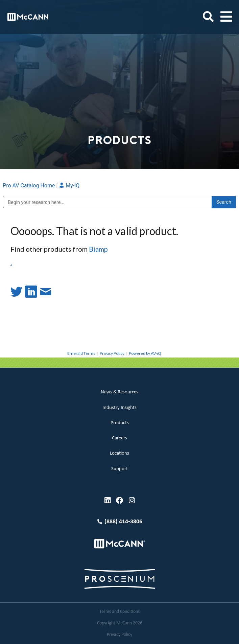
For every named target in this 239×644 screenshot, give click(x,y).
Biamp (98, 249)
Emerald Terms (81, 353)
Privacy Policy (112, 353)
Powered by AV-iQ (145, 353)
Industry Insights (119, 408)
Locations (119, 453)
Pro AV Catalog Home (29, 186)
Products (120, 423)
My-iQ (69, 186)
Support (119, 469)
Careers (119, 438)
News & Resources (119, 392)
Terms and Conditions (119, 612)
